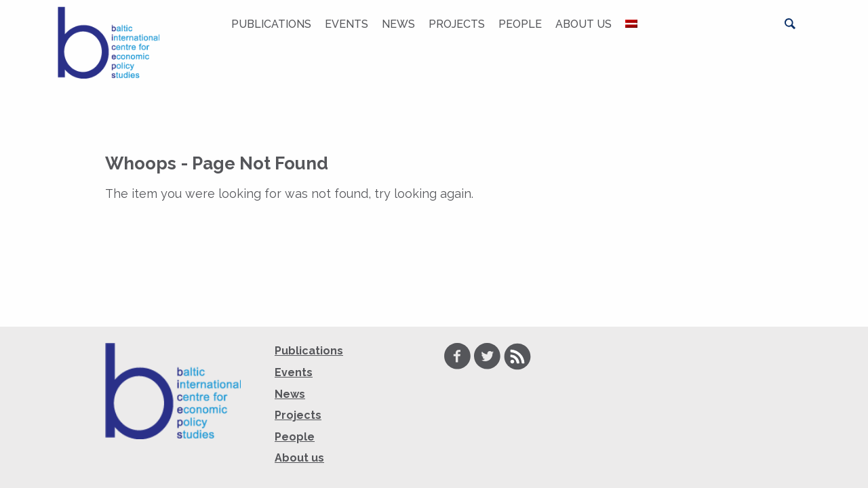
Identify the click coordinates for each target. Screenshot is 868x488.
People (520, 24)
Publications (271, 24)
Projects (457, 24)
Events (347, 24)
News (398, 24)
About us (584, 24)
